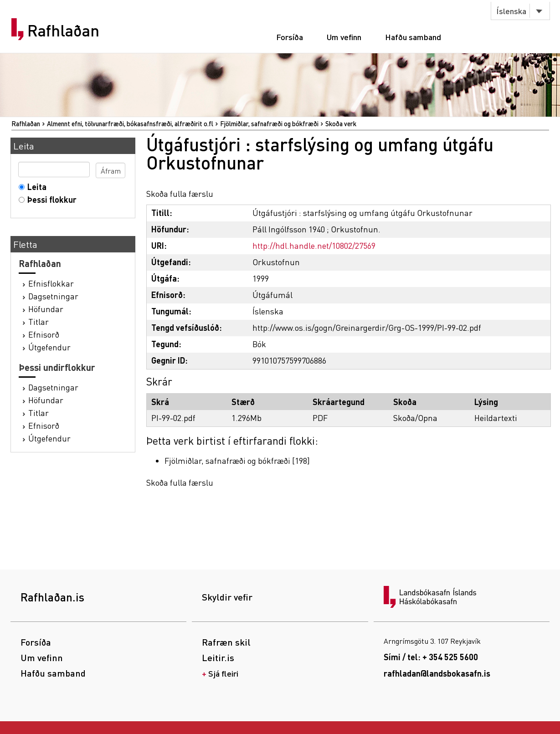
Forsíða (290, 37)
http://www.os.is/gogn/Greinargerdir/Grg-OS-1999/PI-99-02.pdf (367, 327)
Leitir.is (218, 657)
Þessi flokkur (50, 199)
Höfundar (46, 309)
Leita (35, 187)
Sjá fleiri (223, 673)
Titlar (39, 321)
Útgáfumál (272, 295)
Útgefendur (49, 347)
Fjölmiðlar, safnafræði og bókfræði (269, 123)
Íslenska (511, 11)
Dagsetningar (53, 296)
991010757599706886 (289, 360)
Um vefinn (344, 37)
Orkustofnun (276, 262)
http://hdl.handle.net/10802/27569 (314, 245)
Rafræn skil (226, 642)
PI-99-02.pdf (173, 418)
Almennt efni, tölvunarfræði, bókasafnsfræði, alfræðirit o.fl (130, 123)
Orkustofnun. (356, 229)
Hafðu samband (413, 37)
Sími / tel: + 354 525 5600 (431, 657)
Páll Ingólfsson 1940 (289, 229)
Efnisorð (44, 334)
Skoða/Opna (415, 418)
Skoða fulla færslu (180, 193)
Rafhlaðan (63, 31)
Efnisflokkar (51, 283)
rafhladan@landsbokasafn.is (437, 673)
